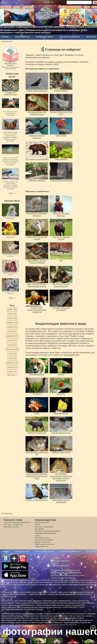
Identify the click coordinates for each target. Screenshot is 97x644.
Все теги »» (12, 375)
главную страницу (55, 62)
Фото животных (22, 37)
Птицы (61, 374)
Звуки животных (42, 546)
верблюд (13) (12, 363)
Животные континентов (45, 544)
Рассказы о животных (70, 37)
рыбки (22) (12, 331)
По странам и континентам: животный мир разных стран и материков (61, 477)
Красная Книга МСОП (61, 452)
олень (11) (12, 372)
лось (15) (12, 354)
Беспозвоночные (61, 413)
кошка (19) (12, 345)
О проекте (55, 558)
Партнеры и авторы (59, 561)
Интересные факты (45, 37)
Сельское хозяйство (60, 565)
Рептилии (37, 394)
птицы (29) (12, 318)
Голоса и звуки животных (37, 500)
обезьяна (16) (12, 349)
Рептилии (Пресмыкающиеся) (47, 531)
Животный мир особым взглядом (66, 573)
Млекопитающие (37, 374)
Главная (5, 37)
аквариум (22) (12, 336)
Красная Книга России (61, 433)
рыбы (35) (12, 309)
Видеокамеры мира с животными (61, 501)
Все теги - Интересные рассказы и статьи (13, 526)
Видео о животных (43, 542)
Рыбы (37, 413)
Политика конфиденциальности (17, 522)
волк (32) (12, 314)
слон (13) (12, 358)
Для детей (91, 37)
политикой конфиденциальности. (63, 625)
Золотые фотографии (44, 540)
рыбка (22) (12, 340)
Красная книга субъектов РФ (37, 453)
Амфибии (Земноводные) (46, 533)
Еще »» (12, 193)
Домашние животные (37, 433)
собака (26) (12, 327)
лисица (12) (12, 367)
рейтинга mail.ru (77, 592)
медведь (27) (12, 323)
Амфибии (61, 394)
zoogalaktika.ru (29, 614)
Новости (54, 563)
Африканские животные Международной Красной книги (37, 476)
